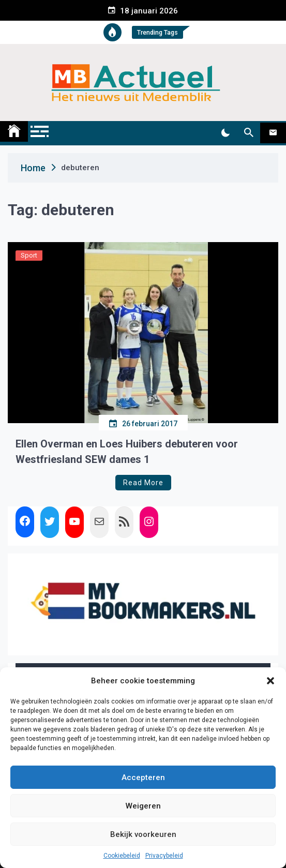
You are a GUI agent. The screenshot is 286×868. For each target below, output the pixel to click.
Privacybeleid (164, 856)
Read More (143, 483)
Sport (29, 255)
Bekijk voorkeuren (143, 834)
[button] (270, 681)
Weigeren (143, 806)
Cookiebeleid (122, 856)
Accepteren (143, 777)
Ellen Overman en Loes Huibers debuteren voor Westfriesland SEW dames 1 (127, 452)
